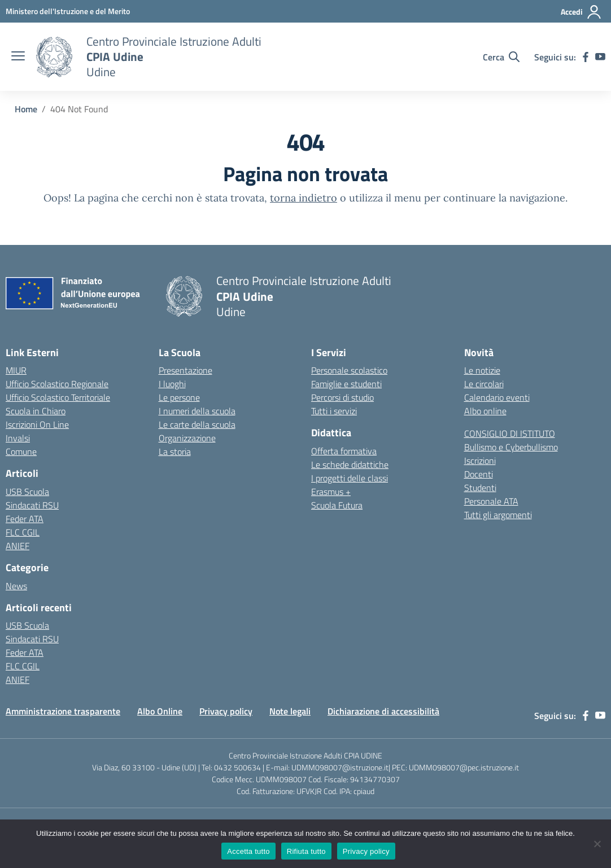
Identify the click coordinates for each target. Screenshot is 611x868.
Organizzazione (187, 438)
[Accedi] (581, 12)
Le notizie (482, 370)
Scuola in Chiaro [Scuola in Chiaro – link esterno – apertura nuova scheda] (36, 411)
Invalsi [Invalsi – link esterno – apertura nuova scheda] (18, 438)
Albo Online (160, 711)
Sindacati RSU (32, 505)
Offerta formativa (344, 451)
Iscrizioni (480, 461)
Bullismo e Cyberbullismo (511, 447)
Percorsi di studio (342, 397)
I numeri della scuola (197, 411)
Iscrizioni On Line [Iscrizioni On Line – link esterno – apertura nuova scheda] (37, 424)
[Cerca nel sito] (501, 57)
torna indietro (304, 198)
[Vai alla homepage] (54, 57)
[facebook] (586, 57)
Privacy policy (226, 711)
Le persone (179, 397)
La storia (175, 451)
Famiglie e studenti (346, 384)
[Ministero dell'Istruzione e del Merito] (68, 11)
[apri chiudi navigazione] (18, 57)
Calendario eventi (497, 397)
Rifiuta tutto (306, 851)
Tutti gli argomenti (498, 515)
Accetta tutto (248, 851)
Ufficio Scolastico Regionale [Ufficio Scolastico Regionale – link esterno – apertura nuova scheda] (57, 384)
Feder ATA (25, 519)
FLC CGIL (23, 532)
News (16, 586)
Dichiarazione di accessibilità (383, 711)
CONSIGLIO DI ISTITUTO (510, 433)
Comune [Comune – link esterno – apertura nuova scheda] (21, 451)
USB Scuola (27, 492)
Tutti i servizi (334, 411)
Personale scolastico (349, 370)
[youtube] (600, 57)
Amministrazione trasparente (63, 711)
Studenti (480, 488)
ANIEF (18, 546)
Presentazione (186, 370)
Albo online (485, 411)
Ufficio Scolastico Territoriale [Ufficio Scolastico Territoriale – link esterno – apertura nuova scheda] (58, 397)
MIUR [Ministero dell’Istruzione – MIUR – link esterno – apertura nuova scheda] (16, 370)
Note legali (290, 711)
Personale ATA (491, 501)
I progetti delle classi (350, 478)
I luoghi (172, 384)
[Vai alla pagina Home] (26, 109)
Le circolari (484, 384)
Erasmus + (331, 492)
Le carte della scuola (197, 424)
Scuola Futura (337, 505)
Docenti (479, 474)
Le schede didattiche (350, 464)
